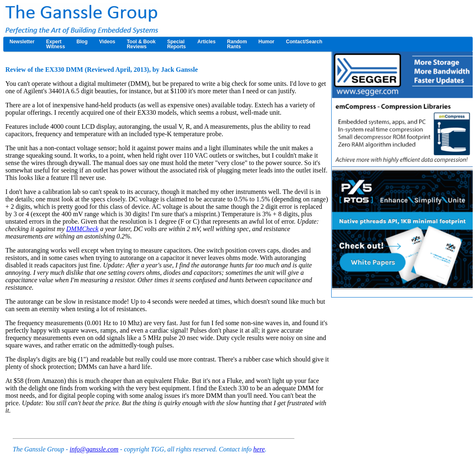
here (259, 449)
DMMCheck (82, 229)
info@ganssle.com (94, 449)
